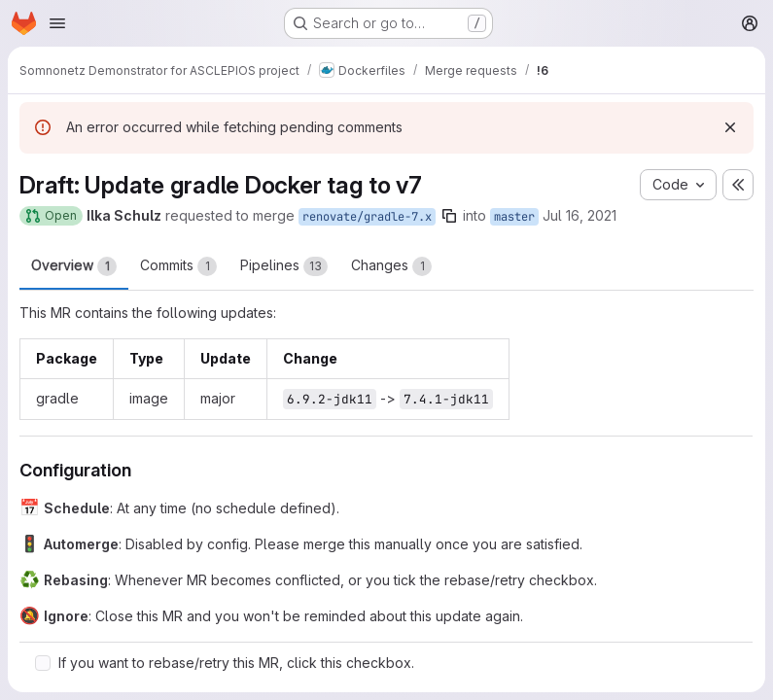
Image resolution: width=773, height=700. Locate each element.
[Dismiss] (730, 127)
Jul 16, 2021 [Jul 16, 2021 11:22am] (580, 215)
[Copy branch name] (449, 216)
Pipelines (284, 266)
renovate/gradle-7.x (367, 217)
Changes (391, 266)
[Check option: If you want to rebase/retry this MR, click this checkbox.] (43, 663)
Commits (178, 266)
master (514, 217)
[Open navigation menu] (57, 23)
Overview (74, 266)
